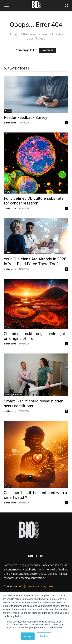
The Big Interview (14, 395)
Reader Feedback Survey (26, 118)
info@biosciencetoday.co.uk (36, 586)
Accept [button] (28, 636)
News (8, 111)
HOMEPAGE (47, 50)
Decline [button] (44, 636)
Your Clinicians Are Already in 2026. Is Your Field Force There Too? (36, 261)
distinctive (10, 123)
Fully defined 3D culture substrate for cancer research (34, 201)
